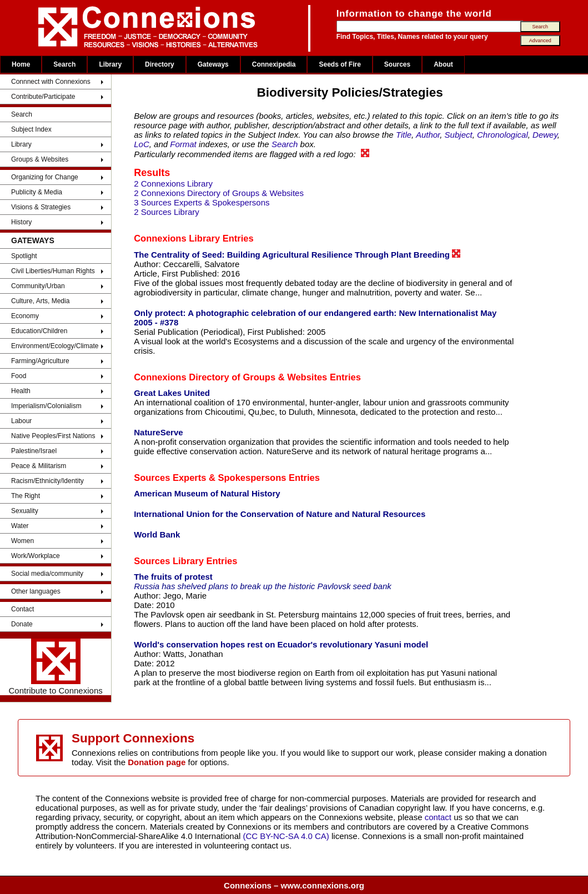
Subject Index (31, 129)
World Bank (157, 534)
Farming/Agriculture (40, 361)
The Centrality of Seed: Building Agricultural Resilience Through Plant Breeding (297, 254)
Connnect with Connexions (51, 82)
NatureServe (158, 432)
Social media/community (47, 574)
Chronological (502, 135)
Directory (160, 64)
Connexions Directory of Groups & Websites (230, 377)
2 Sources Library (167, 212)
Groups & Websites (40, 159)
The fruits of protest (173, 577)
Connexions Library (177, 238)
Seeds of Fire (340, 64)
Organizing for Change (45, 177)
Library (110, 64)
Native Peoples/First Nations (53, 436)
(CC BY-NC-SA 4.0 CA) (286, 836)
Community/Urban (38, 286)
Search (64, 64)
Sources (397, 64)
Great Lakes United (172, 393)
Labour (21, 421)
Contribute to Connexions (55, 667)
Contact (22, 609)
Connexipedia (274, 64)
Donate (22, 624)
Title (404, 135)
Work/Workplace (36, 556)
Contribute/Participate (43, 97)
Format (183, 144)
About (443, 64)
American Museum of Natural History (207, 493)
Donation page (157, 762)
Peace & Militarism (39, 466)
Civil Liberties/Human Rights (53, 271)
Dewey (545, 135)
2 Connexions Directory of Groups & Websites (219, 193)
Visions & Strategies (41, 207)
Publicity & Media (37, 192)
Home (21, 64)
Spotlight (24, 256)
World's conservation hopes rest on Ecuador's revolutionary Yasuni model (281, 644)
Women (22, 541)
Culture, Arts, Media (40, 301)
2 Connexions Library (173, 184)
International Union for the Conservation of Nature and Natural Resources (280, 514)
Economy (25, 316)
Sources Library (169, 561)
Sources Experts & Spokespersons (210, 478)
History (21, 222)
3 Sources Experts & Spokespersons (202, 202)
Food (19, 376)
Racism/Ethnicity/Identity (47, 481)
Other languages (36, 591)
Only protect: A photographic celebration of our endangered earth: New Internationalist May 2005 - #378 (315, 318)
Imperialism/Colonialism (46, 406)
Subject (459, 135)
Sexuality (25, 511)
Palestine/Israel (34, 451)
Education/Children (39, 331)
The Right (26, 496)
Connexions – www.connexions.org (294, 885)
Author (428, 135)
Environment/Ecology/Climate (55, 346)
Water (20, 526)
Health (21, 391)
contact (439, 817)
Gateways (213, 64)
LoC (142, 144)
